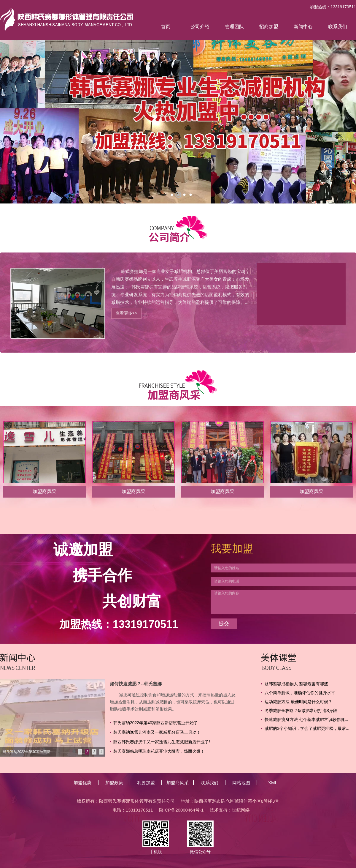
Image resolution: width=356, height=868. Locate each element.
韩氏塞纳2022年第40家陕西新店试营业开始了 (156, 723)
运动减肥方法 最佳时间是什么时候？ (298, 702)
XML (273, 783)
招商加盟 (269, 27)
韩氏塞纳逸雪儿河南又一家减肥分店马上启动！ (157, 732)
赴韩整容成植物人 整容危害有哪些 (296, 684)
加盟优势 (82, 783)
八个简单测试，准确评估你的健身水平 (300, 693)
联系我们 (338, 27)
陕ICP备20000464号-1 (181, 810)
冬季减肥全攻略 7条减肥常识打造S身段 (301, 711)
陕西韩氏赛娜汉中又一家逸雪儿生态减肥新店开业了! (162, 742)
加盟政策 (114, 783)
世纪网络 (241, 810)
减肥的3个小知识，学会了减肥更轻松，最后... (307, 728)
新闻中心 (303, 27)
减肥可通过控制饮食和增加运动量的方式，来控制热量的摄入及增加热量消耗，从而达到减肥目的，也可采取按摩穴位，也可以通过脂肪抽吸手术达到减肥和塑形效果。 (173, 702)
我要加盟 (146, 783)
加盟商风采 (178, 783)
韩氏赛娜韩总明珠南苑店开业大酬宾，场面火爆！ (159, 751)
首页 (166, 27)
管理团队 (234, 27)
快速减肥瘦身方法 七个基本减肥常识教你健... (306, 719)
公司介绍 (200, 27)
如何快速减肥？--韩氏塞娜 (136, 684)
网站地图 (241, 783)
